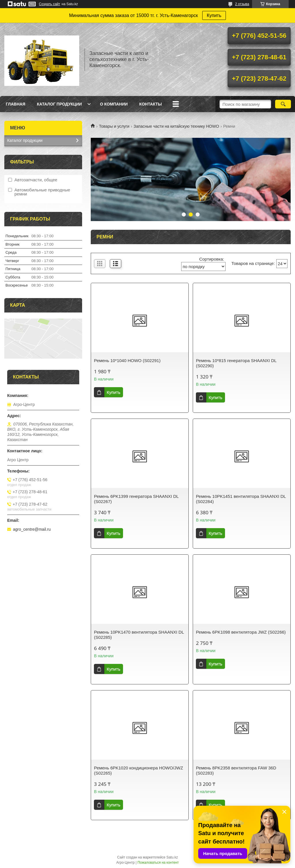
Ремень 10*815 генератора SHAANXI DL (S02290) (236, 363)
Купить (214, 15)
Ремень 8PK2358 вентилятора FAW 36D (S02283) (236, 770)
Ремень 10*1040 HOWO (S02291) (127, 360)
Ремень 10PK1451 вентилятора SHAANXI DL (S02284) (241, 499)
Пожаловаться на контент (158, 863)
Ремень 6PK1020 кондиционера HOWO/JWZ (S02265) (138, 770)
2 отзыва (242, 4)
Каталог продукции (59, 104)
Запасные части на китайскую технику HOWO (176, 126)
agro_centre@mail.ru (32, 529)
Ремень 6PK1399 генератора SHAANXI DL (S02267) (136, 499)
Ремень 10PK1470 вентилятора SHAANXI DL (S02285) (139, 635)
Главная (16, 104)
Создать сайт (50, 4)
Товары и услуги (114, 126)
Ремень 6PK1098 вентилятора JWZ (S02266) (241, 632)
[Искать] (283, 104)
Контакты (150, 104)
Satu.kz (172, 857)
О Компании (114, 104)
